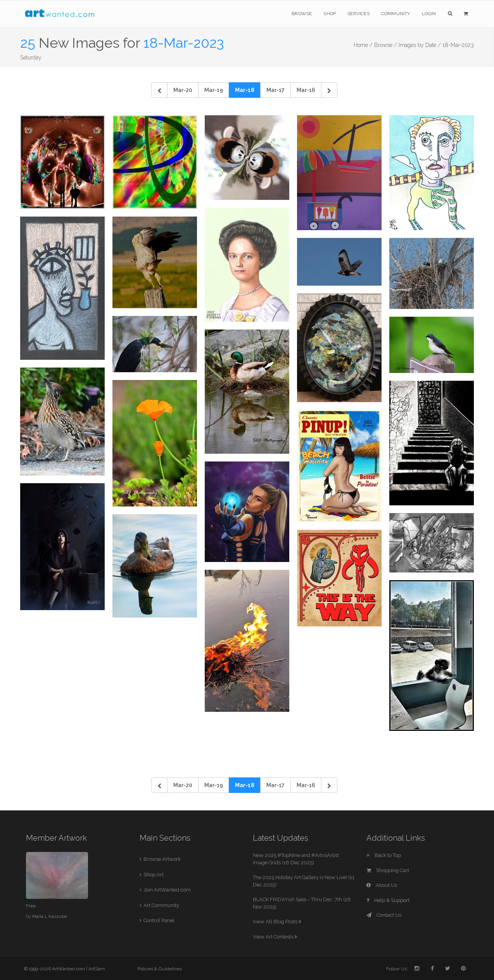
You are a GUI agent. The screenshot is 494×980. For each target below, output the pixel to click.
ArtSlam (97, 969)
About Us (382, 885)
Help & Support (388, 900)
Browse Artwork (162, 859)
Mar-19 (214, 90)
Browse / (386, 45)
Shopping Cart (388, 870)
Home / (363, 45)
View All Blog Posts (277, 922)
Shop (330, 14)
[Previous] (159, 90)
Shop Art (154, 875)
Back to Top (384, 855)
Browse (302, 14)
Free (31, 906)
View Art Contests (275, 937)
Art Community (161, 905)
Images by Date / (420, 45)
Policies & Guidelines (160, 969)
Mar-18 (245, 90)
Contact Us (384, 915)
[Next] (329, 90)
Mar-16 (306, 90)
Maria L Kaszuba (49, 916)
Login (429, 14)
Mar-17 (275, 90)
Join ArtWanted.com (167, 890)
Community (396, 14)
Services (358, 14)
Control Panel (159, 920)
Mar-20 (183, 90)
